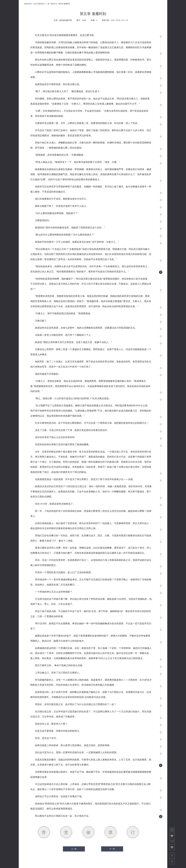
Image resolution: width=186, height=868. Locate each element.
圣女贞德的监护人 (40, 4)
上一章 (74, 849)
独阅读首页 (28, 4)
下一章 (112, 849)
